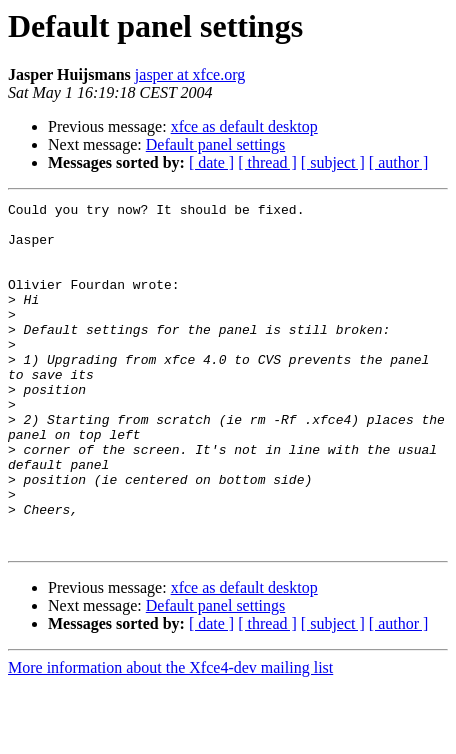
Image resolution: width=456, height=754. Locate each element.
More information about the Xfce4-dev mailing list (170, 736)
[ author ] (399, 162)
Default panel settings (216, 144)
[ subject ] (333, 162)
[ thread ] (267, 162)
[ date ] (211, 162)
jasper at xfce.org (190, 74)
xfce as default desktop (244, 126)
